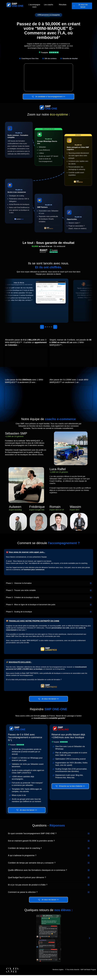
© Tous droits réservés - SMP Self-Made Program (81, 975)
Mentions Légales (58, 975)
